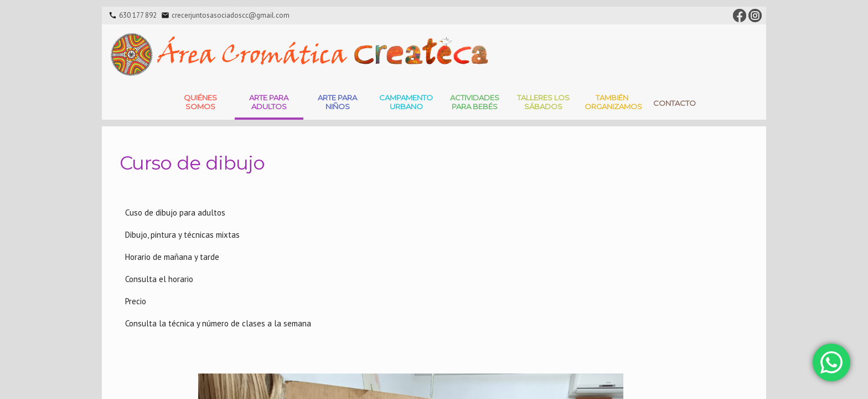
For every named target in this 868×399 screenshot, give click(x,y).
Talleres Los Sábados (543, 102)
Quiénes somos (200, 102)
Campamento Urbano (406, 102)
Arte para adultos (269, 102)
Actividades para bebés (475, 102)
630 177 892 (138, 15)
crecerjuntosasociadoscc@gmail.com (231, 15)
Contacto (675, 103)
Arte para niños (337, 102)
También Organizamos (613, 102)
